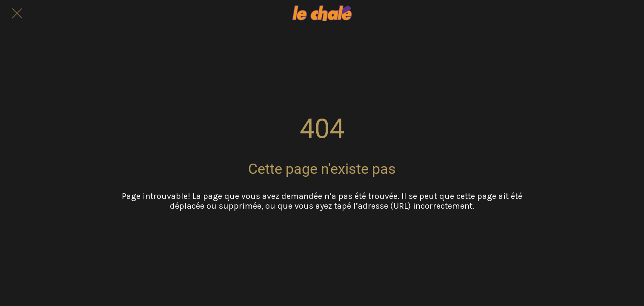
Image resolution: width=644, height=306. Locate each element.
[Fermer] (17, 14)
